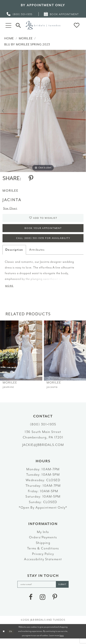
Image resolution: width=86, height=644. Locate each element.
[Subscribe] (65, 589)
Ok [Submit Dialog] (12, 637)
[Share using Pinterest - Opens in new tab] (31, 178)
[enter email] (43, 589)
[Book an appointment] (62, 14)
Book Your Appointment (43, 230)
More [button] (10, 290)
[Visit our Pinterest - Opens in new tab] (55, 602)
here (62, 641)
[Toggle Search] (18, 25)
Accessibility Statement (43, 564)
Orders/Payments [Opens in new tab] (43, 542)
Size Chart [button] (11, 209)
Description (14, 253)
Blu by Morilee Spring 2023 (27, 44)
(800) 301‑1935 (43, 429)
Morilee (26, 38)
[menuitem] (20, 14)
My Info (43, 536)
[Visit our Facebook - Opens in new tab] (31, 602)
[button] (8, 25)
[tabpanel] (43, 111)
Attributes (37, 253)
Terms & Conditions (43, 553)
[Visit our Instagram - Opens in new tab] (43, 602)
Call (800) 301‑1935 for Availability (43, 242)
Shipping (43, 547)
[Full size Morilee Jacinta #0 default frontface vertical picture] (43, 111)
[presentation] (21, 355)
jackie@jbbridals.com (43, 449)
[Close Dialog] (4, 637)
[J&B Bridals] (43, 25)
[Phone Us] (20, 14)
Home (9, 38)
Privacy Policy (43, 558)
